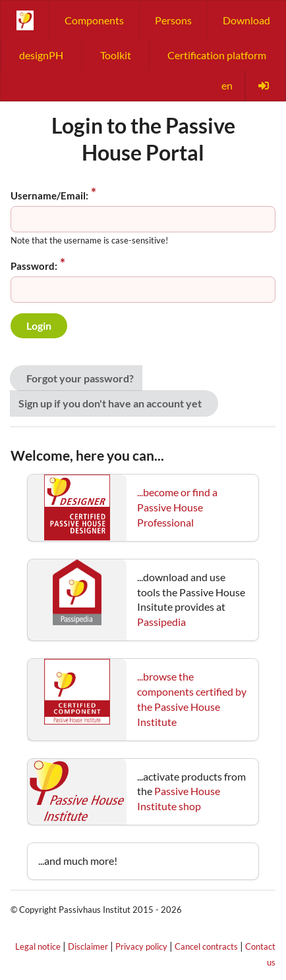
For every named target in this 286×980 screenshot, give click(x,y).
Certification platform (217, 55)
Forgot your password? (80, 378)
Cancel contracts (206, 946)
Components (94, 20)
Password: (34, 266)
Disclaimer (88, 946)
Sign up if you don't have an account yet (110, 403)
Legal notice (38, 946)
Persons (173, 20)
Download (246, 20)
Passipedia (161, 622)
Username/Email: (49, 195)
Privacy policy (141, 946)
